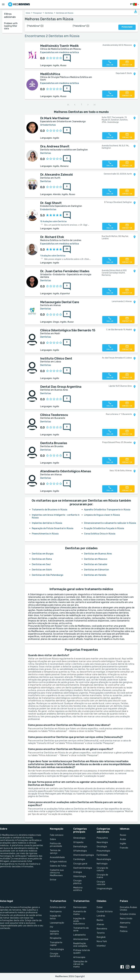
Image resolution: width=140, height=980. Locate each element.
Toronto (101, 933)
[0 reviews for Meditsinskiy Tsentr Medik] (67, 58)
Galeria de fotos (58, 866)
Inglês (123, 843)
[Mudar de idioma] (135, 4)
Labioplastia (79, 935)
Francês (124, 848)
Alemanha (125, 923)
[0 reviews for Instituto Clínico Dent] (67, 371)
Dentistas (49, 13)
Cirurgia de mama (102, 876)
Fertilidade (102, 855)
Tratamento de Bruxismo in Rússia (49, 510)
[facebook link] (123, 967)
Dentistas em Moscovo (96, 559)
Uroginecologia (104, 889)
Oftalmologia (80, 851)
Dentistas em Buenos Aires (98, 554)
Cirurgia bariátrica (55, 955)
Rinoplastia (56, 938)
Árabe (123, 839)
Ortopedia (78, 842)
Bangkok (101, 937)
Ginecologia (79, 838)
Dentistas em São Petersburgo (48, 575)
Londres (101, 916)
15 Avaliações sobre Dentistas (53, 221)
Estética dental (58, 907)
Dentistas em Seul (41, 564)
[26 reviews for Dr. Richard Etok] (67, 250)
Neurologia (102, 842)
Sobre (53, 839)
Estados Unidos (128, 914)
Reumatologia (104, 859)
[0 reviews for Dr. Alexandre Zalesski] (67, 187)
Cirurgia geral (80, 864)
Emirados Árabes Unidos (128, 909)
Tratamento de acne (81, 929)
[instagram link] (128, 967)
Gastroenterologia (82, 868)
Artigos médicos (58, 862)
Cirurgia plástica (77, 882)
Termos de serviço (55, 852)
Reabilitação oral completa (80, 945)
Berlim (100, 920)
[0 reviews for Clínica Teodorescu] (67, 428)
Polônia (124, 931)
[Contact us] (127, 63)
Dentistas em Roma (42, 559)
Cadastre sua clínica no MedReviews (57, 873)
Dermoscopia (80, 907)
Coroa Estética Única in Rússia (100, 534)
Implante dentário (54, 933)
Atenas (100, 924)
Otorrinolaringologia (82, 855)
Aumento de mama (80, 913)
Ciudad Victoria (105, 912)
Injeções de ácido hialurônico (79, 921)
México (123, 927)
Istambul (101, 946)
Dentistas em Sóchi (42, 570)
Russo (123, 835)
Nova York (102, 941)
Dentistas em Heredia (95, 575)
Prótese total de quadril (82, 952)
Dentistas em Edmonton (97, 570)
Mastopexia (56, 912)
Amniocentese (81, 939)
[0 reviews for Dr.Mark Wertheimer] (67, 131)
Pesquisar (38, 13)
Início (28, 13)
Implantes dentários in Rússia (47, 523)
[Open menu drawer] (3, 4)
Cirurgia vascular (101, 883)
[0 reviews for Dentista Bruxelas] (67, 456)
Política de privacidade (56, 845)
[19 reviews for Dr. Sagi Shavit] (67, 215)
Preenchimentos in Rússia (45, 534)
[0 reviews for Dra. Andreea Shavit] (67, 159)
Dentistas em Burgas (43, 554)
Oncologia (102, 847)
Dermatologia (80, 847)
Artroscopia (79, 957)
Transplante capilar (56, 944)
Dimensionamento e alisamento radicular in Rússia (110, 523)
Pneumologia (103, 851)
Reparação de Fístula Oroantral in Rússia (53, 528)
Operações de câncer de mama (80, 964)
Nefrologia (102, 864)
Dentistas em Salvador (96, 564)
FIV (51, 927)
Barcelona (102, 929)
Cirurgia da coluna (102, 869)
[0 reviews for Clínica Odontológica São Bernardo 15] (67, 343)
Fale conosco (57, 835)
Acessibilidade (57, 857)
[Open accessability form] (135, 11)
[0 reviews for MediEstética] (67, 89)
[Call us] (110, 63)
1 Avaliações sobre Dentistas (53, 256)
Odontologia (80, 876)
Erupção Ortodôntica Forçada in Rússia (104, 528)
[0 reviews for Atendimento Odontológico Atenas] (67, 484)
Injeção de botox (55, 917)
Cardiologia (79, 859)
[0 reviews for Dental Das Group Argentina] (67, 399)
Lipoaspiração (57, 923)
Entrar (53, 880)
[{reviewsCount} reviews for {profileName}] (66, 58)
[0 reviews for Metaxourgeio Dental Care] (67, 315)
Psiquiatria (102, 838)
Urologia (78, 872)
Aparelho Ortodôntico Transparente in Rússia (107, 510)
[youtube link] (134, 967)
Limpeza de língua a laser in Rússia (102, 515)
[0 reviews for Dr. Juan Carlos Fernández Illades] (67, 286)
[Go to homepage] (19, 4)
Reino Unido (126, 918)
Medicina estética (78, 889)
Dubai (100, 907)
